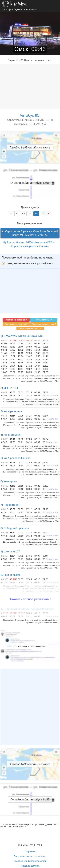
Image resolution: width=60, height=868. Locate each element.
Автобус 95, (30, 115)
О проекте (30, 851)
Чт (30, 214)
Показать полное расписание (30, 599)
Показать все (52, 396)
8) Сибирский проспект (15, 528)
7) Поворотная (10, 505)
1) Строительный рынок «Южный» (22, 336)
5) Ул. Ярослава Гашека (15, 458)
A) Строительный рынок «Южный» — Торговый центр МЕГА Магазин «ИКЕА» (30, 233)
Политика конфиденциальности (30, 861)
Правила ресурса (30, 866)
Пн (11, 214)
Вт (17, 214)
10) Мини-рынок (10, 575)
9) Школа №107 (10, 552)
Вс (49, 214)
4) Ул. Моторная (10, 435)
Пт (36, 214)
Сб (43, 214)
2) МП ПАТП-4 (9, 388)
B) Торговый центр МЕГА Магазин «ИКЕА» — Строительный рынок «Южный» (30, 244)
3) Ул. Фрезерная (11, 411)
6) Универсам (9, 481)
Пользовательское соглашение (30, 856)
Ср (24, 214)
